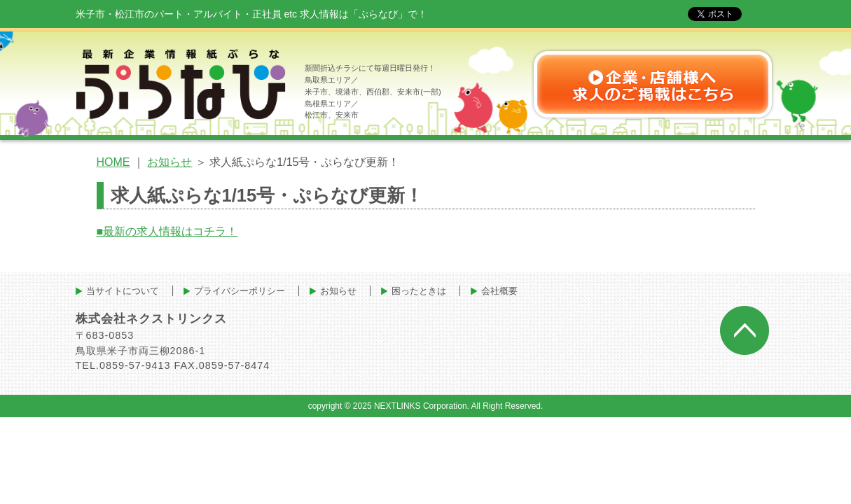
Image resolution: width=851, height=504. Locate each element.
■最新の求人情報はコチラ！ (167, 231)
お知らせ (169, 162)
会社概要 (499, 291)
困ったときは (419, 291)
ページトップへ (745, 330)
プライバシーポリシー (240, 291)
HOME (113, 162)
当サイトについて (123, 291)
